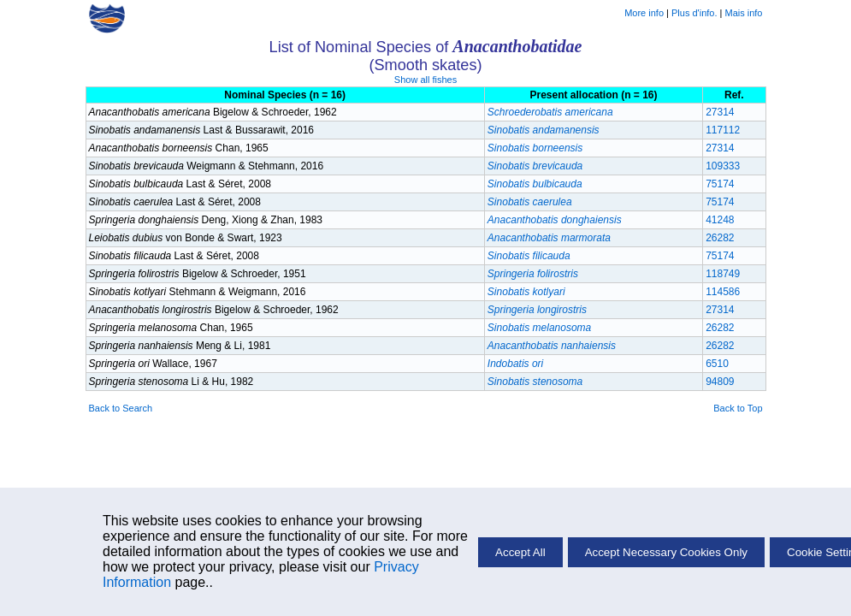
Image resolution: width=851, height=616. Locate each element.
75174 (720, 184)
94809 (720, 382)
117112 (723, 130)
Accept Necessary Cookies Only (666, 552)
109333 (723, 166)
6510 (717, 364)
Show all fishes (425, 80)
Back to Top (738, 408)
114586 (723, 292)
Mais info (743, 13)
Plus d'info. (694, 13)
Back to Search (121, 408)
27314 (720, 112)
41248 (720, 220)
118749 (723, 274)
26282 (720, 238)
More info (644, 13)
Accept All (520, 552)
